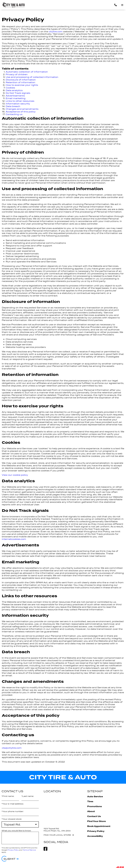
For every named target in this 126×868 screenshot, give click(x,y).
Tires (90, 801)
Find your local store (57, 835)
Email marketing (16, 98)
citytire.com (56, 32)
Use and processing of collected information (32, 77)
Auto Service (95, 797)
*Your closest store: (12, 819)
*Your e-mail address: (13, 804)
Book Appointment (99, 826)
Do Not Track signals (18, 93)
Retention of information (20, 82)
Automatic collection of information (27, 72)
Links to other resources (20, 101)
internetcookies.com (14, 539)
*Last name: (28, 796)
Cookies (10, 88)
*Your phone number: (13, 811)
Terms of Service (29, 850)
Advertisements (15, 96)
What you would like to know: (16, 831)
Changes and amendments (22, 109)
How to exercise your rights (22, 85)
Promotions (95, 806)
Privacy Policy (13, 850)
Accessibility (95, 836)
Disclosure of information (21, 80)
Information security (18, 104)
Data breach (13, 106)
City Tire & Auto (63, 777)
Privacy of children (17, 74)
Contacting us (14, 114)
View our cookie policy (15, 475)
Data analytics (14, 90)
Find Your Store (96, 821)
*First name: (8, 796)
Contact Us (94, 816)
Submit (10, 859)
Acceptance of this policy (21, 112)
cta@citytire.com (12, 748)
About (91, 811)
